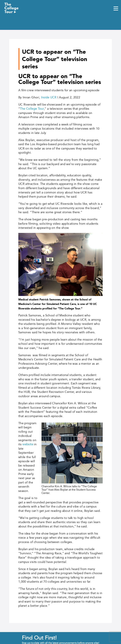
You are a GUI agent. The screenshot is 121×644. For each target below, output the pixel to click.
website (28, 444)
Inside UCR (49, 97)
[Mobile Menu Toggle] (116, 9)
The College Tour (32, 109)
